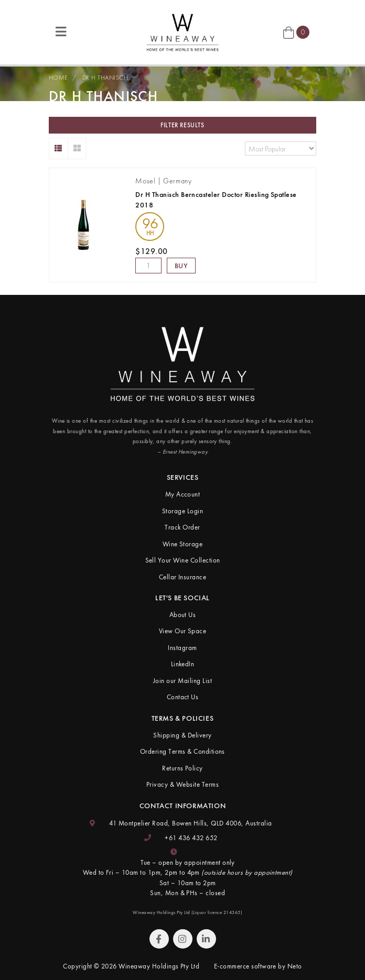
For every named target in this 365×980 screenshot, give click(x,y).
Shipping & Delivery (182, 735)
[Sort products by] (281, 148)
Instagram (182, 648)
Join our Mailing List (182, 681)
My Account (183, 494)
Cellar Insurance (183, 577)
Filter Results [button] (182, 125)
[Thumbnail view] (77, 148)
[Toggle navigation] (61, 32)
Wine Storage (183, 544)
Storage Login (182, 511)
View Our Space (183, 631)
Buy (181, 266)
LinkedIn (183, 664)
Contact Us (183, 697)
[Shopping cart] (296, 32)
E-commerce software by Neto (258, 966)
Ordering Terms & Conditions (182, 751)
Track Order (182, 527)
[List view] (58, 148)
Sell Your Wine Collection (183, 560)
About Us (183, 615)
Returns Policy (182, 768)
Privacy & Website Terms (182, 784)
